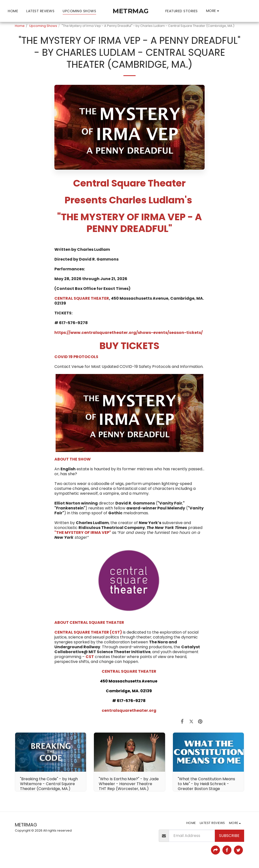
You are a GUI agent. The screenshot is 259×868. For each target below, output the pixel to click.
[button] (229, 11)
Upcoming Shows (43, 26)
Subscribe (229, 836)
